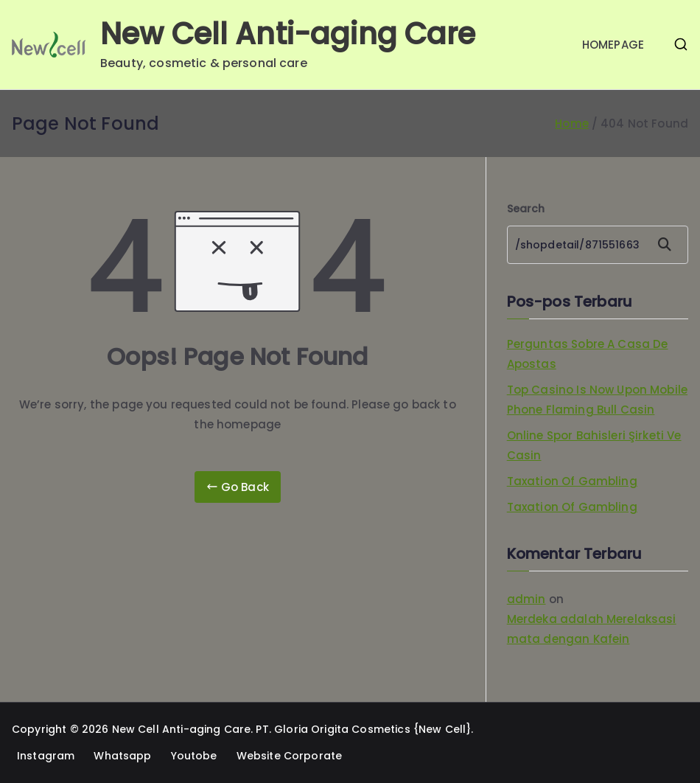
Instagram (46, 756)
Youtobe (194, 756)
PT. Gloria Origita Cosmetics (333, 729)
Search (526, 209)
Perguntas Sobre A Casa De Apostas (588, 354)
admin (526, 599)
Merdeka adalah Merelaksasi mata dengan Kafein (592, 629)
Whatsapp (122, 756)
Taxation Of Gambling (572, 481)
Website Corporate (290, 756)
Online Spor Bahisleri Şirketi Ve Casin (594, 445)
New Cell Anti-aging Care (288, 34)
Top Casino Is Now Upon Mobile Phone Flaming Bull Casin (597, 400)
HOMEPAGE (613, 45)
